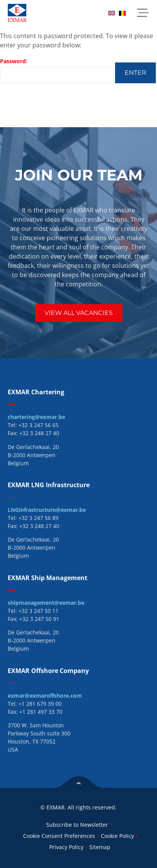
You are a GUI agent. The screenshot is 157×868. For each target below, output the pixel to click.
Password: (57, 70)
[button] (143, 13)
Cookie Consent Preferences (59, 836)
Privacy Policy (66, 847)
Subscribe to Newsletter (77, 825)
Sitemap (100, 847)
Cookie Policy (117, 836)
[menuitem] (112, 13)
